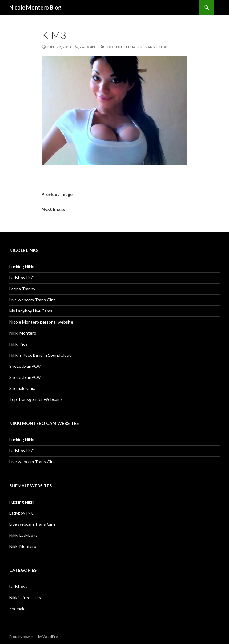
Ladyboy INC (22, 278)
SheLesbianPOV (25, 366)
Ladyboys (18, 586)
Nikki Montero (23, 333)
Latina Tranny (22, 289)
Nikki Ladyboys (23, 535)
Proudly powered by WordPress (35, 636)
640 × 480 (88, 47)
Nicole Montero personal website (41, 322)
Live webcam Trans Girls (32, 300)
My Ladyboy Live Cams (31, 311)
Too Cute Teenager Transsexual (137, 47)
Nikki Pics (18, 344)
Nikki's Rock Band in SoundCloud (40, 355)
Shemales (18, 609)
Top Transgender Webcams (36, 399)
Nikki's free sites (25, 597)
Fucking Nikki (22, 267)
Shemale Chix (22, 388)
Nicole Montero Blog (35, 7)
